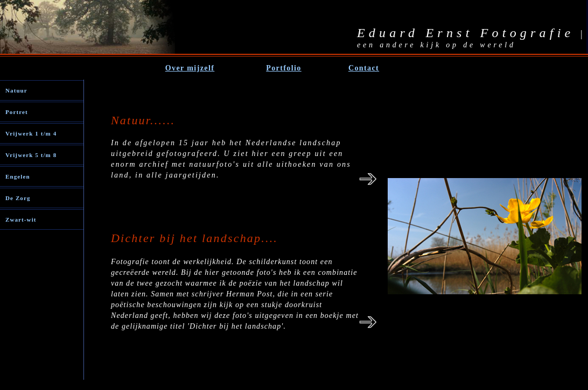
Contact (364, 68)
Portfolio (283, 68)
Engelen (18, 176)
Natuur (16, 90)
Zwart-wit (21, 219)
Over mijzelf (190, 68)
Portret (17, 112)
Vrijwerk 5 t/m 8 (31, 155)
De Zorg (18, 198)
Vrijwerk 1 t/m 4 (31, 133)
